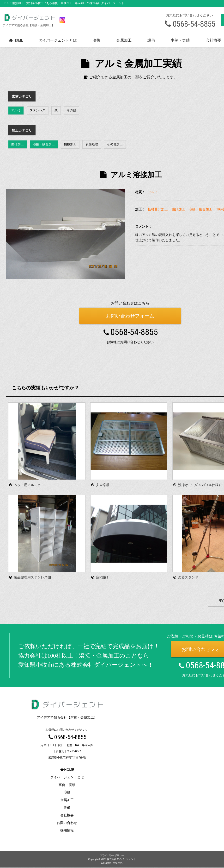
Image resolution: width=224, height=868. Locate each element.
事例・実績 (180, 40)
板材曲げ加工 (158, 209)
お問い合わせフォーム (130, 316)
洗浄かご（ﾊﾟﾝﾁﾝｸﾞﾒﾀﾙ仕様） (200, 485)
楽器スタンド (188, 577)
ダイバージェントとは (58, 40)
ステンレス (38, 110)
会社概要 (67, 816)
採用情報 (67, 831)
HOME (15, 40)
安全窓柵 (103, 485)
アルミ (16, 110)
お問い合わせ (67, 823)
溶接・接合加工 (44, 144)
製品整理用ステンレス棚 (32, 577)
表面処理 (92, 144)
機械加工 (70, 144)
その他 (71, 110)
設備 (151, 40)
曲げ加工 (18, 144)
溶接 (97, 40)
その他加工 (115, 144)
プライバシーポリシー (112, 856)
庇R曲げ (102, 577)
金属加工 (124, 40)
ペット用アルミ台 (27, 485)
